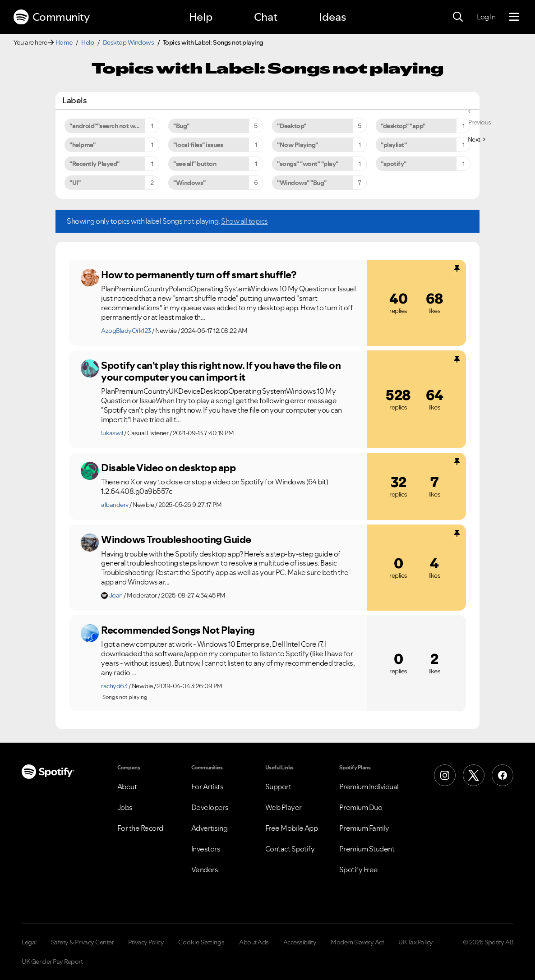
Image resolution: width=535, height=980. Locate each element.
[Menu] (514, 17)
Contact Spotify (290, 849)
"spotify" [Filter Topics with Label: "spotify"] (394, 164)
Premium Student (367, 849)
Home (64, 42)
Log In (486, 17)
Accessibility (300, 942)
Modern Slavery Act (357, 942)
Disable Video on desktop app (168, 468)
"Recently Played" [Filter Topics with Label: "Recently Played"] (95, 164)
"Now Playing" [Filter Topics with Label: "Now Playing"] (297, 145)
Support (278, 787)
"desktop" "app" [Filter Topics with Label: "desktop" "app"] (403, 126)
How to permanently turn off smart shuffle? (198, 275)
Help (201, 17)
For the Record (140, 828)
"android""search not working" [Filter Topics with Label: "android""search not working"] (113, 126)
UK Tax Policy (416, 942)
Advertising (210, 828)
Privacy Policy (146, 942)
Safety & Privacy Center (83, 942)
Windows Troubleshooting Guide (176, 539)
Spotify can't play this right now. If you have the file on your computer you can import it (221, 371)
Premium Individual (369, 787)
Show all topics (244, 221)
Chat (266, 17)
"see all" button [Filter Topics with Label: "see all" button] (195, 164)
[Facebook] (503, 775)
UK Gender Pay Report (52, 962)
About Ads (254, 942)
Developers (210, 807)
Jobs (125, 807)
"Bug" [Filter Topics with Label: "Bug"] (181, 126)
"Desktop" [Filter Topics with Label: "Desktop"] (292, 126)
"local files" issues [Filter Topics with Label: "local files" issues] (198, 145)
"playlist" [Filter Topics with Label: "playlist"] (394, 145)
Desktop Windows (129, 42)
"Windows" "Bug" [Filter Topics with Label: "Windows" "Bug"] (302, 183)
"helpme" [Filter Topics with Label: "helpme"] (82, 145)
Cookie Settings (201, 942)
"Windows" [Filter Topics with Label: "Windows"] (189, 183)
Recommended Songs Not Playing (178, 630)
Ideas (332, 17)
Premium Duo (361, 807)
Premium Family (364, 828)
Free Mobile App (292, 828)
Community (51, 17)
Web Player (284, 807)
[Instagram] (445, 775)
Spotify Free (359, 870)
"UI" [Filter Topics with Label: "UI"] (75, 183)
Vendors (205, 870)
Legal (29, 942)
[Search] (458, 17)
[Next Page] (477, 139)
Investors (206, 849)
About (127, 787)
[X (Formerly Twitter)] (474, 775)
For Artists (208, 787)
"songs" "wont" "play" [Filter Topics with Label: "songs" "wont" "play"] (308, 164)
